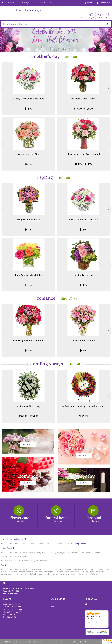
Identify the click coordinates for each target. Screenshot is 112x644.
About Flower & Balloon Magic (15, 539)
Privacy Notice (74, 642)
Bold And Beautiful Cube (29, 275)
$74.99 (29, 109)
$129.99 (83, 416)
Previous (3, 89)
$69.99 (29, 230)
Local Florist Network (89, 642)
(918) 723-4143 (11, 3)
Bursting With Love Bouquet (29, 341)
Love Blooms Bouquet (83, 341)
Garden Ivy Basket (84, 275)
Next (109, 89)
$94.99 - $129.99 (83, 109)
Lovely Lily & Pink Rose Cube (29, 99)
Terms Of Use (61, 642)
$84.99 (29, 350)
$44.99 (29, 285)
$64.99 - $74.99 (83, 164)
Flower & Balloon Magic (28, 10)
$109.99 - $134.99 (29, 416)
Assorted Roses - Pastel (84, 99)
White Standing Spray (29, 406)
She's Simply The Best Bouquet (83, 154)
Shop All (71, 57)
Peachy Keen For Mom (29, 154)
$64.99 (29, 164)
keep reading (81, 544)
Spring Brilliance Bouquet (29, 220)
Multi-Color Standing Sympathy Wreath (84, 406)
